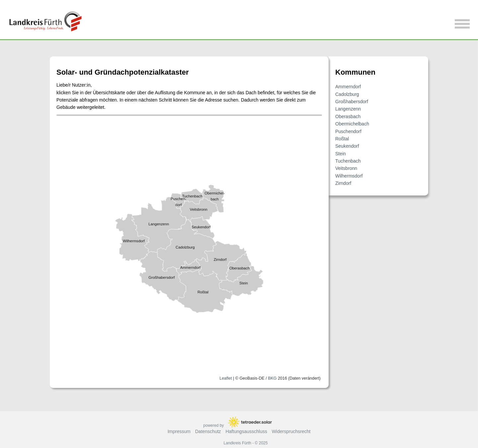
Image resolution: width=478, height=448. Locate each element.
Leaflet (226, 378)
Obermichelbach (352, 124)
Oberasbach (348, 116)
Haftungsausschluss (246, 431)
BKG (272, 378)
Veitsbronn (346, 168)
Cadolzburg (347, 94)
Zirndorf (343, 183)
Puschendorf (348, 131)
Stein (341, 154)
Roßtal (342, 139)
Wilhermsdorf (349, 176)
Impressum (179, 431)
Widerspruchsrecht (291, 431)
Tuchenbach (348, 161)
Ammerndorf (348, 87)
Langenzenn (348, 109)
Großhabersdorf (352, 102)
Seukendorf (347, 146)
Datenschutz (208, 431)
